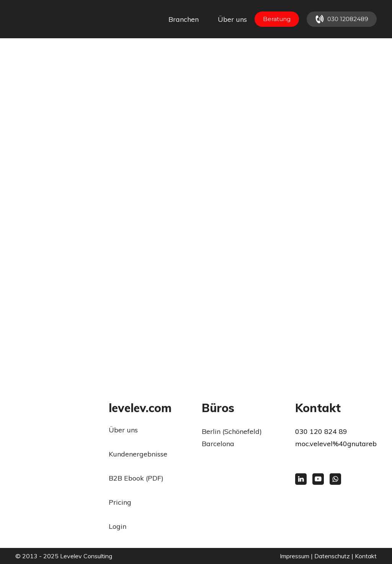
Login (118, 526)
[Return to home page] (45, 19)
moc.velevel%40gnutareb (336, 444)
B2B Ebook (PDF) (136, 478)
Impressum (295, 556)
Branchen (184, 19)
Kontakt (366, 556)
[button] (277, 19)
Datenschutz (332, 556)
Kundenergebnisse (138, 454)
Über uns (232, 19)
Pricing (120, 502)
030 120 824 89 (321, 431)
